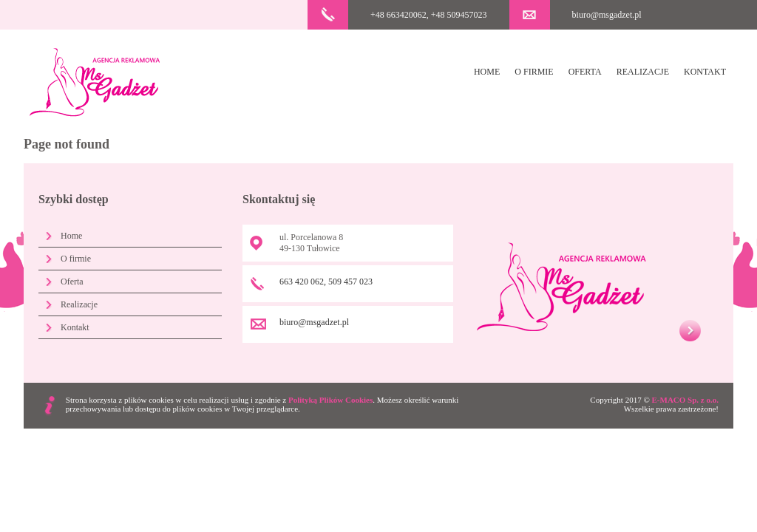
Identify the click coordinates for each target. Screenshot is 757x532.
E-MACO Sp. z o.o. (685, 400)
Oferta (585, 72)
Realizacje (643, 72)
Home (487, 72)
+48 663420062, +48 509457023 (429, 15)
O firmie (534, 72)
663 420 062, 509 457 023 (326, 282)
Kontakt (705, 72)
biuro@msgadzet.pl (607, 15)
